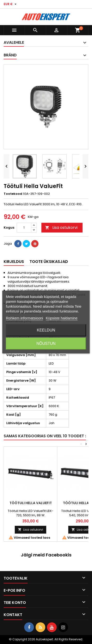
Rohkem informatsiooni (25, 318)
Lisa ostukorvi (61, 228)
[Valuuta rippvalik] (11, 4)
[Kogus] (24, 228)
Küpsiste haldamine (62, 318)
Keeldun (46, 330)
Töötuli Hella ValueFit (31, 503)
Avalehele (14, 42)
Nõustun (46, 344)
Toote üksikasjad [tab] (49, 262)
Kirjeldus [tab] (14, 262)
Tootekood (13, 194)
